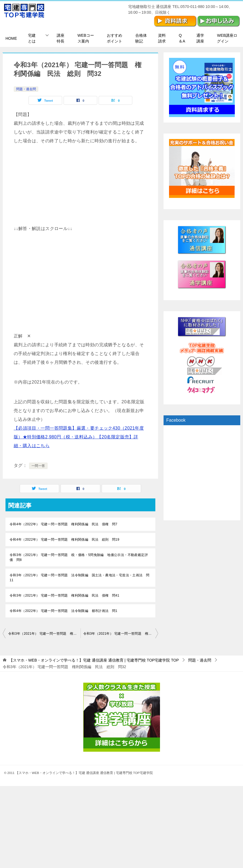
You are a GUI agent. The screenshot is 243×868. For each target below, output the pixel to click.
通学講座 (200, 38)
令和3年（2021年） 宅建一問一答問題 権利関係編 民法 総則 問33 (121, 634)
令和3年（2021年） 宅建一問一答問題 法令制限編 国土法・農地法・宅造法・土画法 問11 (79, 578)
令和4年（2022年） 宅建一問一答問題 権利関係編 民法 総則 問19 (64, 540)
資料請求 (162, 38)
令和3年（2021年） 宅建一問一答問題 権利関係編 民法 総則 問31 (44, 634)
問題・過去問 (26, 89)
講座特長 (61, 38)
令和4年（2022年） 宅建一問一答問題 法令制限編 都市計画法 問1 (63, 611)
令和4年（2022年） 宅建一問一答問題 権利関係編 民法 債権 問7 (63, 524)
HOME (11, 38)
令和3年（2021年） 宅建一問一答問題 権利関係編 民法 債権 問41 (64, 595)
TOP (94, 660)
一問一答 (38, 466)
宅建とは (32, 38)
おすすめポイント (115, 38)
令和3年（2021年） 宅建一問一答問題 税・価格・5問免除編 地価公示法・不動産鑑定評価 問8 (79, 557)
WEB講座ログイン (227, 38)
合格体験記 (141, 38)
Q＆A (182, 38)
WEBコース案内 (86, 38)
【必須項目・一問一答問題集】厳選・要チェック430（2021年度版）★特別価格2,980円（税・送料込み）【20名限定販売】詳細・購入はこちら (79, 437)
